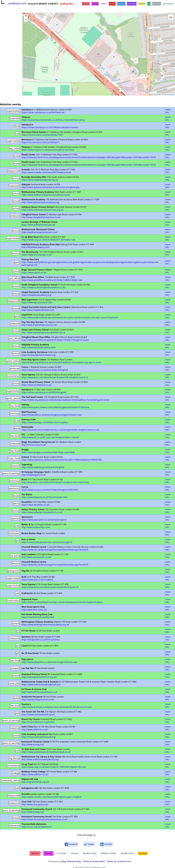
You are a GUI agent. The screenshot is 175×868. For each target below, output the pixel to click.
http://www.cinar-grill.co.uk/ (35, 804)
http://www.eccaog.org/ (33, 744)
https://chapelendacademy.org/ (37, 295)
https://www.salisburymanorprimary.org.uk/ (43, 210)
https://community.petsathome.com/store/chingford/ (47, 542)
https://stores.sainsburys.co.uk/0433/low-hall (43, 112)
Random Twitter (109, 853)
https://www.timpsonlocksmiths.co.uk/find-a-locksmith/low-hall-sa (53, 120)
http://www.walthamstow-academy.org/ (40, 202)
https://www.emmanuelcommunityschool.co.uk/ (44, 819)
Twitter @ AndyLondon (94, 861)
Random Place (90, 853)
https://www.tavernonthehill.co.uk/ (38, 714)
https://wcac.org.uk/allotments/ (37, 827)
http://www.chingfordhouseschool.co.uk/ (41, 217)
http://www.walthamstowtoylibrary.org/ (40, 759)
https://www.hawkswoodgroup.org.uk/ (40, 180)
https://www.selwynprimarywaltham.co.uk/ (42, 512)
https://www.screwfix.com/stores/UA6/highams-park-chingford (51, 797)
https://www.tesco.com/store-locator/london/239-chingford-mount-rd (55, 377)
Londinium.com (14, 3)
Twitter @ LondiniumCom (119, 861)
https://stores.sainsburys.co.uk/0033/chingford (44, 392)
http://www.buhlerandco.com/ (36, 527)
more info (168, 111)
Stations (142, 4)
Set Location (168, 4)
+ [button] (26, 16)
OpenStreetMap (169, 95)
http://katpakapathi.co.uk (34, 475)
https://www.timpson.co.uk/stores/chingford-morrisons (48, 150)
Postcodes (132, 4)
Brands (112, 4)
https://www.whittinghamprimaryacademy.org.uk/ (45, 625)
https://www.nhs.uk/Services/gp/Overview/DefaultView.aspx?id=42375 (55, 550)
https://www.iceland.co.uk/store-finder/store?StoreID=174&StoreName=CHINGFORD (62, 460)
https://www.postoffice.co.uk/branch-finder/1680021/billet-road (52, 280)
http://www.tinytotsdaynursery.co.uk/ (39, 325)
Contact (75, 853)
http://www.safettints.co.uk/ (35, 729)
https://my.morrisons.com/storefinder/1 (41, 142)
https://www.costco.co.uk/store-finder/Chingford (45, 370)
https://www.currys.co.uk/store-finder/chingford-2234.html (50, 490)
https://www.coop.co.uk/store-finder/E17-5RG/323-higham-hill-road (54, 767)
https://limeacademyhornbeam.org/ (39, 355)
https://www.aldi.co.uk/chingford (37, 580)
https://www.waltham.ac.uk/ (35, 774)
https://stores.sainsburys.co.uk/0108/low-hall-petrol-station (50, 127)
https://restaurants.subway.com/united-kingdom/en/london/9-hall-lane (55, 407)
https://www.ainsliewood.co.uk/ (36, 385)
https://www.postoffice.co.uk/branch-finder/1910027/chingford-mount (55, 340)
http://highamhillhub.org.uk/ (35, 782)
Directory (157, 4)
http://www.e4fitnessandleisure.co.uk (39, 692)
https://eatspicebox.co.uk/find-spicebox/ (41, 640)
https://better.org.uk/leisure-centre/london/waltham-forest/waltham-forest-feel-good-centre (65, 400)
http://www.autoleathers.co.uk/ (36, 557)
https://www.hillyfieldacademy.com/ (39, 347)
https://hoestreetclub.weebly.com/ (38, 617)
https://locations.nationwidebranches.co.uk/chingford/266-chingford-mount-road (60, 430)
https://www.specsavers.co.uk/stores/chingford (44, 520)
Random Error (128, 853)
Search (104, 4)
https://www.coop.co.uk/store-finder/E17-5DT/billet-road (48, 240)
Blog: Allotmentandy (71, 861)
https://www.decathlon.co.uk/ (36, 505)
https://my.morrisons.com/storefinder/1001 (42, 135)
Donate (95, 4)
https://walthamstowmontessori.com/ (39, 232)
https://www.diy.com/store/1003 (37, 302)
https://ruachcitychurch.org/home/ (38, 722)
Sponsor (86, 4)
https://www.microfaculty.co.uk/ (37, 255)
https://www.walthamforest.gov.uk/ (38, 225)
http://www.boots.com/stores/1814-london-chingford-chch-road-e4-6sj (55, 482)
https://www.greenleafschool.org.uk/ (39, 677)
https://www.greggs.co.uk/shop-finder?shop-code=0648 (48, 452)
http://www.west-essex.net (34, 610)
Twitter (89, 844)
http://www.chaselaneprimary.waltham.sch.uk (43, 332)
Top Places (143, 853)
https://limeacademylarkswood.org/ (39, 737)
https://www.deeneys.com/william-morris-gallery (45, 422)
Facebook (71, 844)
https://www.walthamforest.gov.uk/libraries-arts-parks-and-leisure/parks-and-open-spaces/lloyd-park (70, 317)
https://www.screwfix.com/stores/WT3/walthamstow (46, 172)
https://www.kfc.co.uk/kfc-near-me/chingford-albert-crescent (50, 437)
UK (149, 4)
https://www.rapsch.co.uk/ (34, 272)
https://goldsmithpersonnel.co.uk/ (38, 700)
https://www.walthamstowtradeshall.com (41, 685)
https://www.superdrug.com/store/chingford (43, 467)
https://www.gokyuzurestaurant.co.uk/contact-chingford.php (50, 187)
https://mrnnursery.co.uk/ (34, 445)
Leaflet (159, 95)
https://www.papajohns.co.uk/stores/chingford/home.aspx (49, 662)
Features (121, 4)
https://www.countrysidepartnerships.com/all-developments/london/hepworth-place (62, 602)
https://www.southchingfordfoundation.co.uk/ (43, 287)
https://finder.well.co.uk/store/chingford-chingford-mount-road (51, 415)
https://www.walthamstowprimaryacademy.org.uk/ (46, 195)
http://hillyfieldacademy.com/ (35, 247)
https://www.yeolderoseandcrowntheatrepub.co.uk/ (46, 752)
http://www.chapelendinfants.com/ (38, 310)
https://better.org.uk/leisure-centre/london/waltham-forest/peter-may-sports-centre (61, 362)
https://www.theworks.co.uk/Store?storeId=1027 (44, 497)
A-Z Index (62, 853)
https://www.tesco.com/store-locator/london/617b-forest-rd (50, 587)
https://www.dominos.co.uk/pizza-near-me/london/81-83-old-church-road (56, 707)
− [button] (26, 20)
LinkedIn (106, 844)
